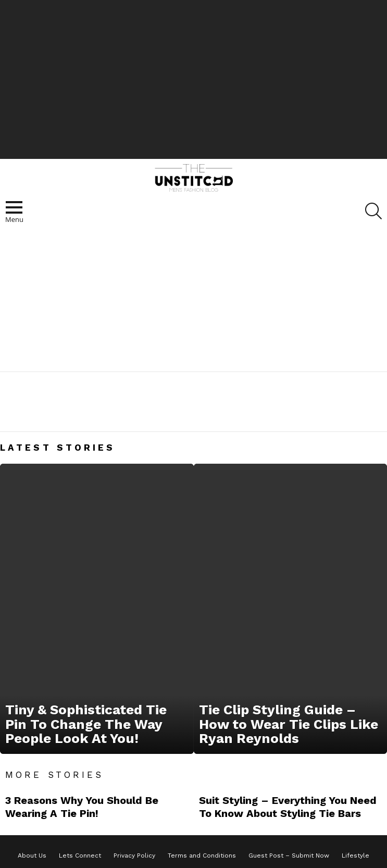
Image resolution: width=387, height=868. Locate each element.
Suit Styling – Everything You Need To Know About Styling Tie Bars (288, 807)
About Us (32, 855)
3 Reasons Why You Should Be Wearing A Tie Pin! (82, 807)
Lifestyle (355, 855)
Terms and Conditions (202, 855)
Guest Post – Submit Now (289, 855)
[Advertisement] (194, 78)
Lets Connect (80, 855)
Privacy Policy (134, 855)
